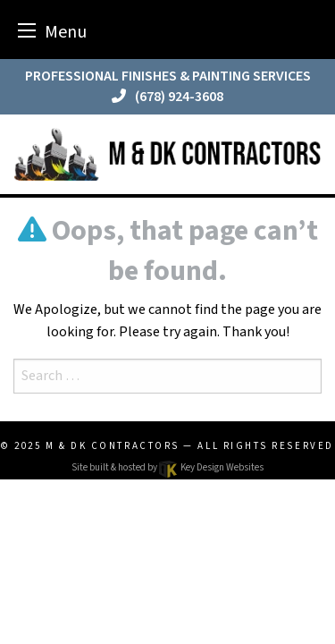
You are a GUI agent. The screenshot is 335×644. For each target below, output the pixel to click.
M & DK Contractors (113, 446)
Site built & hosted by (167, 467)
